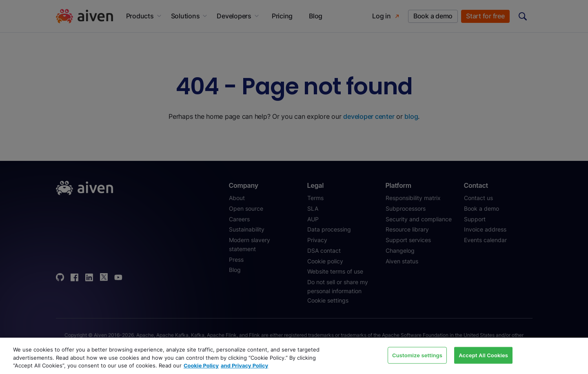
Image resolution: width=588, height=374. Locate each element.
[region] (294, 356)
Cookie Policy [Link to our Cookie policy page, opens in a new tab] (201, 365)
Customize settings (417, 355)
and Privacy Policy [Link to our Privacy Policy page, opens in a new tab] (244, 365)
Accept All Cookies (483, 355)
